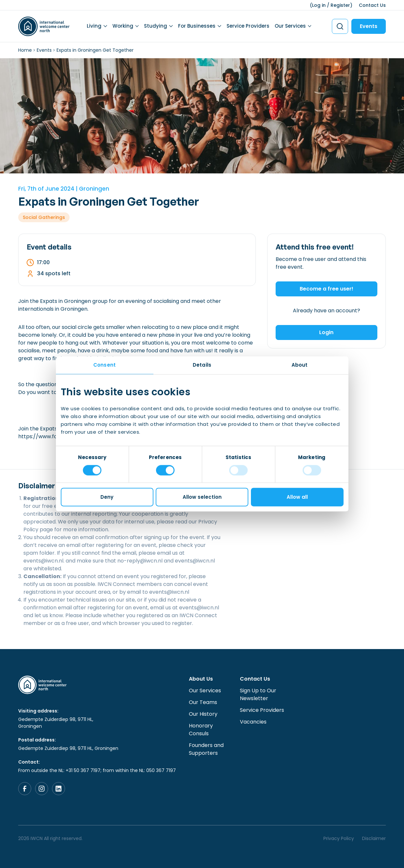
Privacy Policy (339, 838)
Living (94, 26)
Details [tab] (202, 365)
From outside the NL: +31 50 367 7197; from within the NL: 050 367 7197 (97, 770)
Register (340, 5)
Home (25, 50)
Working (123, 26)
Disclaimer (374, 838)
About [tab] (300, 365)
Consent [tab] (104, 365)
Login (326, 332)
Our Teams (203, 702)
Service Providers (248, 26)
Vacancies (253, 722)
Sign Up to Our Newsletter (258, 694)
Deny (107, 497)
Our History (203, 714)
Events (369, 26)
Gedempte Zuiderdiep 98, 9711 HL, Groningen (56, 723)
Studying (156, 26)
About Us (201, 679)
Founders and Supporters (206, 749)
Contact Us (372, 5)
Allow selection (202, 497)
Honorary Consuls (201, 730)
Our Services (290, 26)
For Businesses (197, 26)
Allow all (297, 497)
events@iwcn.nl (43, 561)
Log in (319, 5)
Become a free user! (326, 289)
